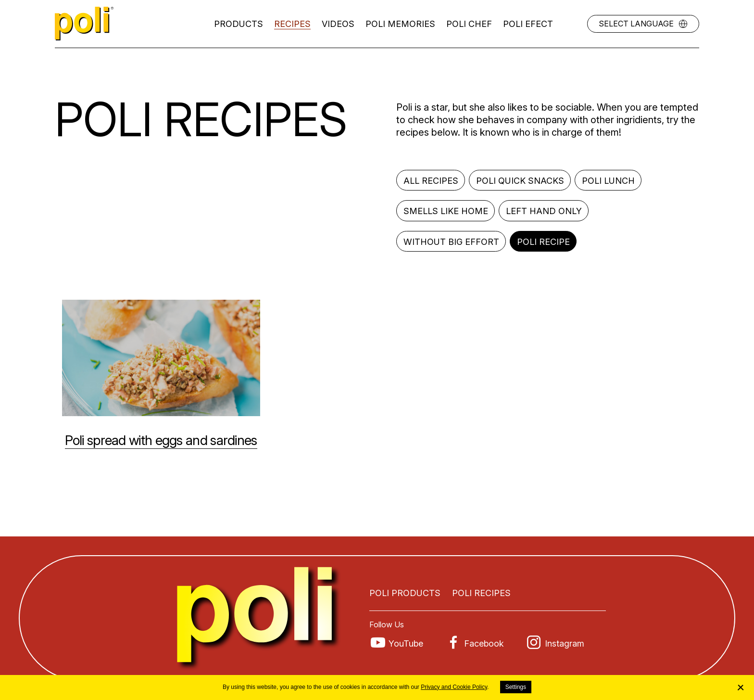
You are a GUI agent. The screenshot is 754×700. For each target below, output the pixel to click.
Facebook (484, 643)
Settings (516, 687)
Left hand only (544, 211)
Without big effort (451, 242)
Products (239, 24)
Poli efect (528, 24)
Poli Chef (469, 24)
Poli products (405, 593)
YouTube (406, 643)
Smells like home (446, 211)
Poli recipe (543, 242)
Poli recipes (481, 593)
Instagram (565, 643)
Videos (338, 24)
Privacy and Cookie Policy (454, 687)
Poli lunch (608, 181)
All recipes (431, 181)
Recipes (292, 24)
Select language (636, 24)
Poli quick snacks (520, 181)
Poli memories (400, 24)
